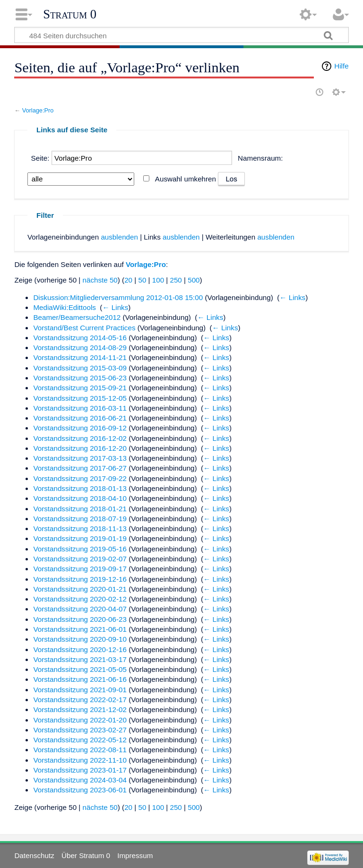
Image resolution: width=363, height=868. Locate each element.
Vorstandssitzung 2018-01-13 (80, 488)
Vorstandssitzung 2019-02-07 (80, 559)
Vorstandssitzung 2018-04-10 (80, 498)
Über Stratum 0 (86, 855)
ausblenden (119, 237)
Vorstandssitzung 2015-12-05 (80, 398)
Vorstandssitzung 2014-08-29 (80, 348)
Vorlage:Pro (38, 110)
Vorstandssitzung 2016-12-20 (80, 448)
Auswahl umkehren (186, 179)
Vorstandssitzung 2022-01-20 (80, 720)
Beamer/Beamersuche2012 (77, 317)
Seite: (40, 158)
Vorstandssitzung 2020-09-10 (80, 639)
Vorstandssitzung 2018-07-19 (80, 519)
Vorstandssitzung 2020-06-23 (80, 619)
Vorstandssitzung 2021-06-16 (80, 679)
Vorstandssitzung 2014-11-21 (80, 357)
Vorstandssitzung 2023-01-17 (80, 770)
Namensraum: (260, 158)
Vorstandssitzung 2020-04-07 (80, 609)
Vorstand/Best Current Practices (84, 328)
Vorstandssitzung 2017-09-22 (80, 478)
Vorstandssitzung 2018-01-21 (80, 509)
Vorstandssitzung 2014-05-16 (80, 338)
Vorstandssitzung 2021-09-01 (80, 690)
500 (194, 280)
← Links (292, 297)
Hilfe (341, 66)
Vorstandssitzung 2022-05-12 (80, 740)
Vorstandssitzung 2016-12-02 (80, 438)
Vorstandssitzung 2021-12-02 (80, 709)
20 (128, 280)
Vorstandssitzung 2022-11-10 (80, 760)
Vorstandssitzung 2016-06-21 (80, 418)
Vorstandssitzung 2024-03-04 (80, 780)
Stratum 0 (70, 14)
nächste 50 (100, 280)
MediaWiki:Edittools (65, 307)
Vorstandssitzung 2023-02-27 (80, 730)
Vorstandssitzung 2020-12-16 (80, 649)
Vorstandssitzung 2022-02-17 (80, 700)
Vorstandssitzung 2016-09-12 (80, 428)
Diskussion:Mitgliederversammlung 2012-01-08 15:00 (118, 297)
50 (142, 280)
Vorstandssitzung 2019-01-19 (80, 538)
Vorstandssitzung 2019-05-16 (80, 549)
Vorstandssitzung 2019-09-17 (80, 569)
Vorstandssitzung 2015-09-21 (80, 388)
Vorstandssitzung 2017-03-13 (80, 458)
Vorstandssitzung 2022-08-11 (80, 750)
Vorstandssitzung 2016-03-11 (80, 408)
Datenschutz (34, 855)
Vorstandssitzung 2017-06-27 (80, 468)
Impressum (135, 855)
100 (158, 280)
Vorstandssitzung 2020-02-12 (80, 599)
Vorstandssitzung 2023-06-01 (80, 790)
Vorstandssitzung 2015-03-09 (80, 368)
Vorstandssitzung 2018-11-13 (80, 529)
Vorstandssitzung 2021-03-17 (80, 659)
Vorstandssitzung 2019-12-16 (80, 579)
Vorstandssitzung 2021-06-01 (80, 629)
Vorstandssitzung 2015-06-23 (80, 378)
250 (176, 280)
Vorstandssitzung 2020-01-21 (80, 589)
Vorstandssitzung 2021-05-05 (80, 669)
